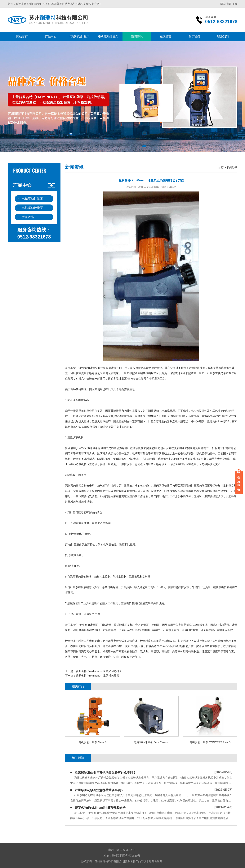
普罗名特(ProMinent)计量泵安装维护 (100, 808)
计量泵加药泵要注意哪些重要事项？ (99, 790)
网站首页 (22, 36)
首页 (221, 168)
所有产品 (28, 217)
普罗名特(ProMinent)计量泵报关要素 (98, 676)
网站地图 (226, 4)
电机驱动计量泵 (108, 36)
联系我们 (223, 36)
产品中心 (51, 36)
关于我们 (194, 36)
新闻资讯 (137, 36)
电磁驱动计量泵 (80, 36)
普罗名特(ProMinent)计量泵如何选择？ (99, 671)
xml (235, 4)
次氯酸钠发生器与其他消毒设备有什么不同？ (105, 773)
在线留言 (166, 36)
